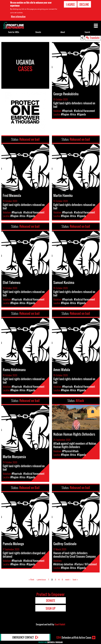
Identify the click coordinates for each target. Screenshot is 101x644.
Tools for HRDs (14, 32)
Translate (95, 38)
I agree (70, 4)
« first (31, 580)
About (63, 32)
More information (18, 16)
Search (87, 32)
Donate (38, 32)
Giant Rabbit (60, 624)
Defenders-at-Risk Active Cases (74, 638)
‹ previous (41, 580)
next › (68, 580)
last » (75, 580)
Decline (84, 4)
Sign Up (50, 608)
